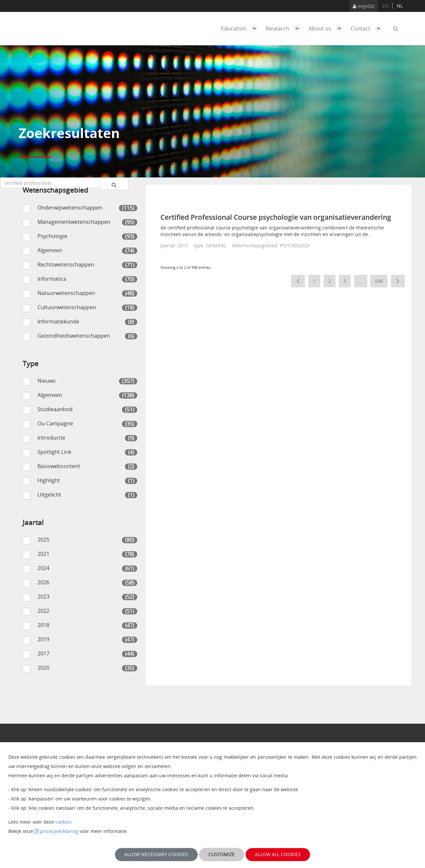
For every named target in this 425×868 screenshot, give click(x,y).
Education (241, 28)
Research (285, 28)
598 (381, 282)
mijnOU (364, 6)
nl (400, 6)
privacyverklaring (59, 831)
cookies (63, 822)
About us (327, 28)
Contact (368, 28)
